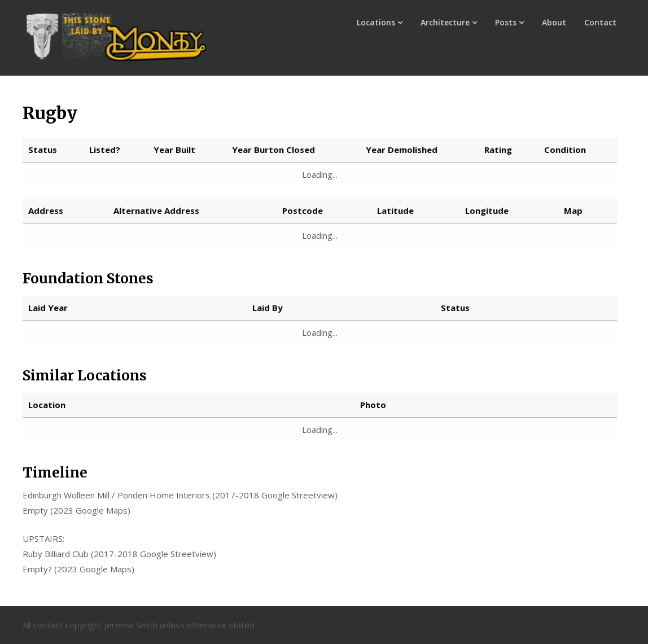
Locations (376, 22)
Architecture (445, 22)
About (554, 22)
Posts (506, 22)
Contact (600, 22)
